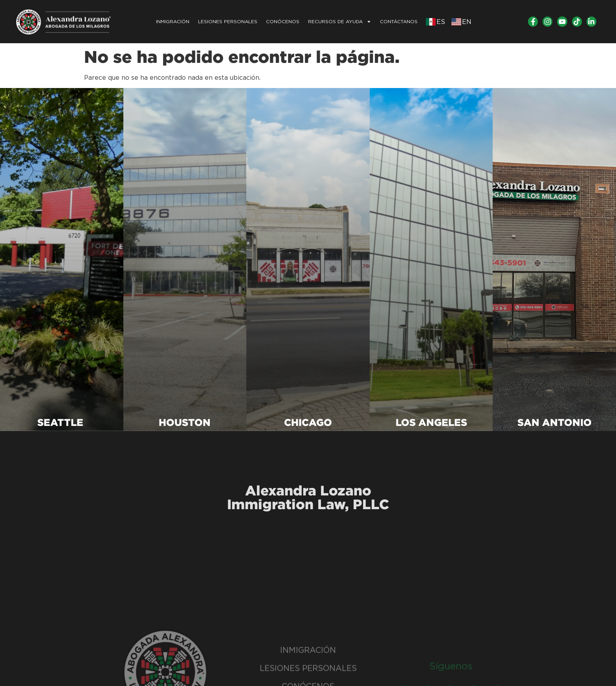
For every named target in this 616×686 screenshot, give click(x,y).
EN (467, 22)
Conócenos (283, 21)
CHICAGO (308, 422)
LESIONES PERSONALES (228, 21)
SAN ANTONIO (555, 422)
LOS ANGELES (431, 422)
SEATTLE (62, 422)
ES (441, 22)
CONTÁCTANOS (399, 21)
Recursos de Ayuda (340, 22)
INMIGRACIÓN (173, 21)
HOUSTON (185, 422)
